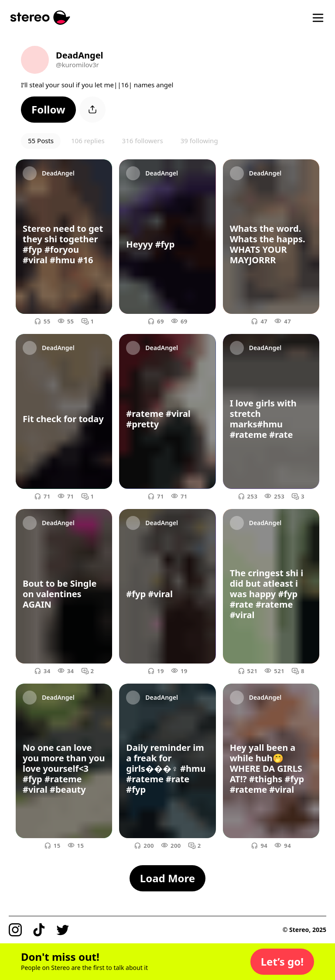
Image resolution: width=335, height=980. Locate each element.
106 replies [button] (88, 141)
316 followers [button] (143, 141)
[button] (48, 110)
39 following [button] (199, 141)
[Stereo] (40, 18)
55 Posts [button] (41, 141)
